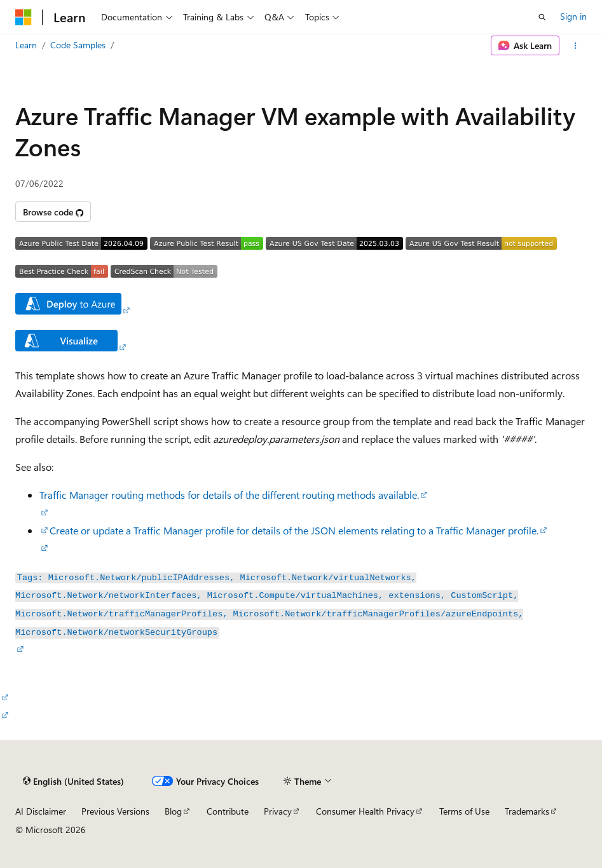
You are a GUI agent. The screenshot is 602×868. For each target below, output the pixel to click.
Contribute (228, 811)
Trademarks (527, 811)
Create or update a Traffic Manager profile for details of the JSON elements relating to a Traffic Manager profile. (294, 530)
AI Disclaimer (41, 811)
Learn (26, 45)
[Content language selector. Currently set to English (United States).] (73, 782)
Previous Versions (115, 811)
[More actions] (576, 46)
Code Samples (78, 45)
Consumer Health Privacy (365, 811)
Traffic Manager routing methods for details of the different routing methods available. (229, 495)
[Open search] (542, 17)
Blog (173, 811)
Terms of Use (464, 811)
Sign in (573, 16)
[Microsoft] (24, 17)
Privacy (278, 811)
